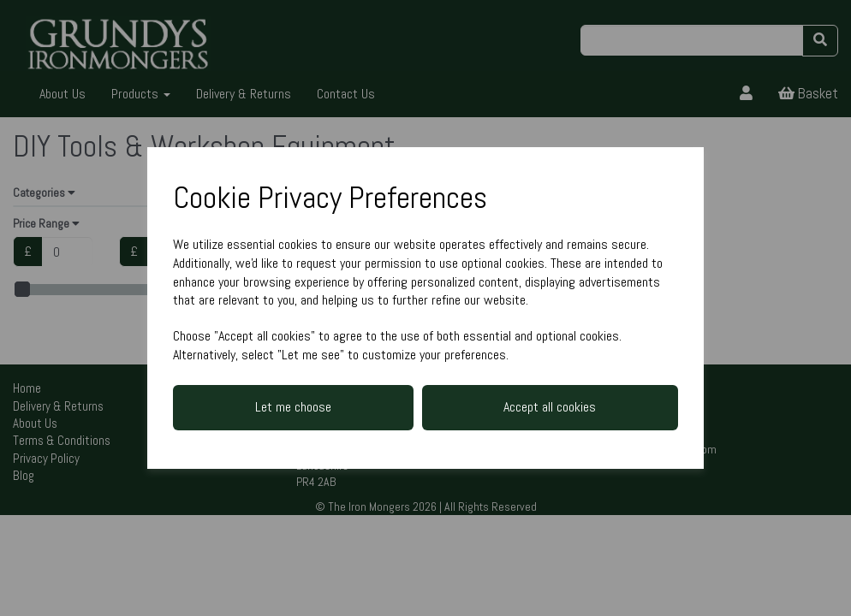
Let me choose (293, 407)
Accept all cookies (550, 407)
